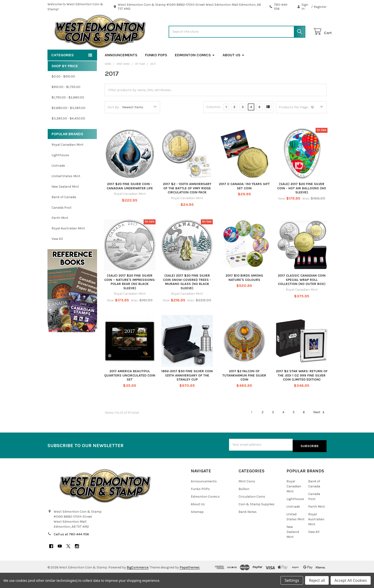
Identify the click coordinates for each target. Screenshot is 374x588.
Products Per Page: (294, 122)
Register (320, 7)
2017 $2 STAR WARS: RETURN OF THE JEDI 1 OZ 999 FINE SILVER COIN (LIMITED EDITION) (302, 391)
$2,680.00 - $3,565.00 (68, 123)
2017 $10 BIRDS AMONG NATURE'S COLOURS (244, 293)
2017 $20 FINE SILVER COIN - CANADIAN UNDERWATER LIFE (130, 201)
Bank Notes (248, 525)
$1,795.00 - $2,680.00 (68, 113)
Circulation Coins (252, 510)
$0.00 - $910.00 (63, 92)
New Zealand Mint (65, 202)
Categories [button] (62, 70)
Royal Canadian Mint (68, 160)
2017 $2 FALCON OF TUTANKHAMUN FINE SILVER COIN (244, 391)
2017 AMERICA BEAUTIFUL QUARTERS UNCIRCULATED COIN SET (130, 391)
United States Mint (66, 191)
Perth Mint (60, 233)
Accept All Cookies (351, 580)
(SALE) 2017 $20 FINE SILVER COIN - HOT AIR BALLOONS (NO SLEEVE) (302, 203)
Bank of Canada (64, 212)
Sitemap (197, 525)
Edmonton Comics (195, 70)
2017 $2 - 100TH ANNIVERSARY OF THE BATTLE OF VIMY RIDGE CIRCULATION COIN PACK (187, 203)
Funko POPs (156, 70)
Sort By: (114, 122)
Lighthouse (60, 170)
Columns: (214, 122)
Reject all (317, 580)
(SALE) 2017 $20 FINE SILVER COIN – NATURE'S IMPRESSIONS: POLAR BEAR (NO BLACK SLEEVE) (130, 297)
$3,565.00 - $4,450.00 (68, 134)
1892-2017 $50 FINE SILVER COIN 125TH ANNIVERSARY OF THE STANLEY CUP (187, 391)
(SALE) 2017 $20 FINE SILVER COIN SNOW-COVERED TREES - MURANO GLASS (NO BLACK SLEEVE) (187, 297)
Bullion (244, 503)
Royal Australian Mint (68, 244)
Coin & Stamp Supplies (257, 518)
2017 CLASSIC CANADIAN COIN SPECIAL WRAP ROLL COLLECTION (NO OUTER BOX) (302, 295)
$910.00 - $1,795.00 (66, 102)
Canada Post (62, 223)
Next (319, 428)
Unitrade (58, 181)
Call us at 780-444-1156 (71, 548)
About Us (234, 70)
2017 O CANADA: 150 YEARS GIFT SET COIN (244, 201)
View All (57, 254)
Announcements (121, 70)
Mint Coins (247, 495)
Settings (292, 580)
